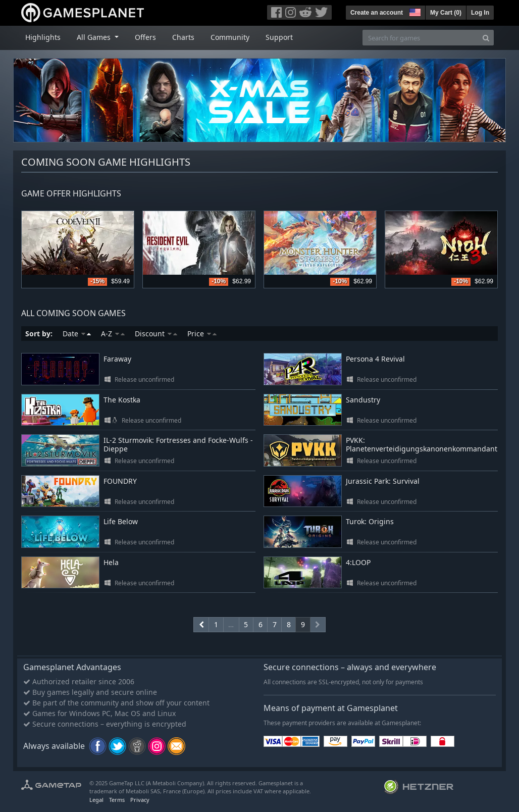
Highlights (43, 37)
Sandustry (363, 400)
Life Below (121, 521)
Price (202, 334)
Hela (111, 562)
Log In (480, 13)
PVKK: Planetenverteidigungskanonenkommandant (422, 444)
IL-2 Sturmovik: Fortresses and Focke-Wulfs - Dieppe (178, 444)
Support (279, 37)
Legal (96, 800)
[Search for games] (421, 38)
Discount (156, 334)
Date (77, 334)
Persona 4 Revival (375, 359)
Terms (117, 800)
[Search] (486, 38)
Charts (183, 37)
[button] (414, 11)
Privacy (140, 800)
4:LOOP (358, 562)
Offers (145, 37)
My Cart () (446, 13)
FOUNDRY (120, 481)
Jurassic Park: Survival (383, 481)
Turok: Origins (370, 521)
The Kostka (122, 400)
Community (230, 37)
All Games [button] (95, 37)
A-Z (113, 334)
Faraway (117, 359)
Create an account (377, 13)
